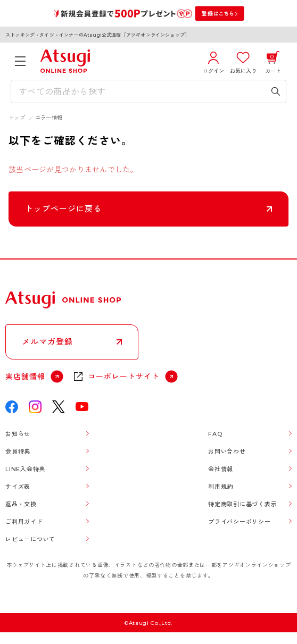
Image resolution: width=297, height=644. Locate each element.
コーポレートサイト (124, 377)
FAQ (215, 434)
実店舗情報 (25, 377)
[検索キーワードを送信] (276, 91)
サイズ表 (18, 487)
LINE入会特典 (25, 469)
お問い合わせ (227, 451)
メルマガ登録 (47, 342)
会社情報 (221, 469)
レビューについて (30, 539)
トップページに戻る (63, 209)
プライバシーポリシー (240, 522)
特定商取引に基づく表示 (242, 504)
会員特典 (18, 451)
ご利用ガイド (24, 522)
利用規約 (221, 487)
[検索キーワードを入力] (141, 91)
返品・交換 (21, 504)
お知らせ (18, 434)
